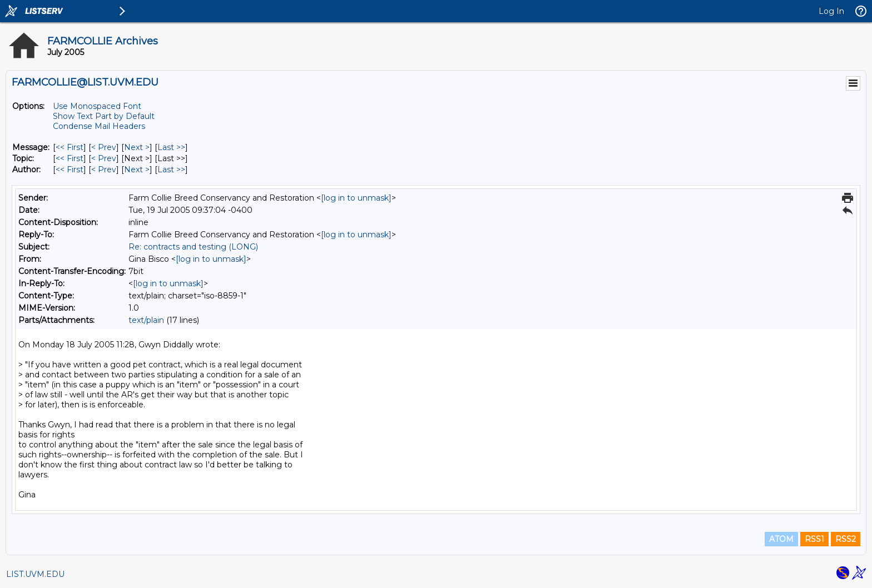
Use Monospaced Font (97, 106)
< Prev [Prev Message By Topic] (104, 158)
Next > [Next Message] (137, 147)
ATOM (781, 539)
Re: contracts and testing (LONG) (193, 247)
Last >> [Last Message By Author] (171, 170)
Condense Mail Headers (99, 126)
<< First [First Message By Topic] (70, 158)
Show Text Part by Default (104, 116)
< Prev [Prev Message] (104, 147)
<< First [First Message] (70, 147)
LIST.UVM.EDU (35, 574)
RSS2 (846, 539)
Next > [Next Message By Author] (137, 170)
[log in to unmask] (356, 198)
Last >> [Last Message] (171, 147)
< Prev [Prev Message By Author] (104, 170)
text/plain (146, 320)
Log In (831, 11)
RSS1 (814, 539)
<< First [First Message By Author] (70, 170)
